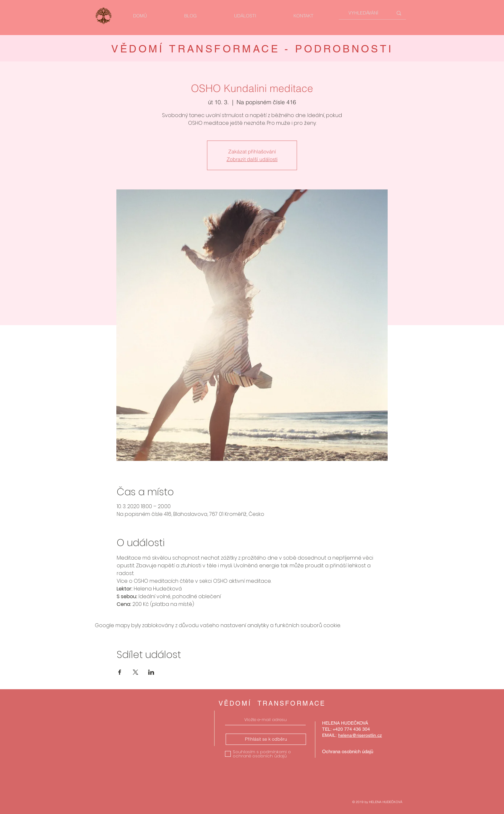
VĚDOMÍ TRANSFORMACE (272, 703)
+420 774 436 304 (351, 729)
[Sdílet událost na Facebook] (120, 672)
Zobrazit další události (252, 159)
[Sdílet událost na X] (135, 672)
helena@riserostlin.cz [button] (360, 735)
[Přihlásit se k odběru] (266, 739)
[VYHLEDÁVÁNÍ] (363, 13)
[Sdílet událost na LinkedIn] (151, 672)
